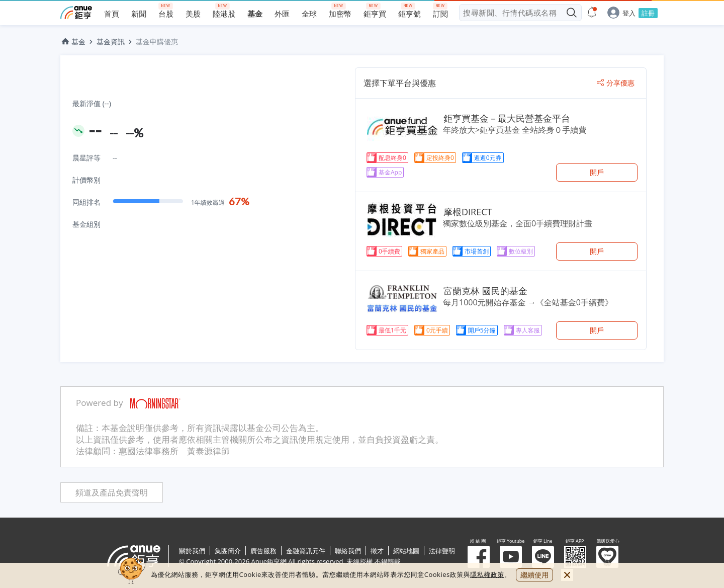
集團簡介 (228, 551)
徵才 (377, 551)
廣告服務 (263, 551)
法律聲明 (442, 551)
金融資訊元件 (306, 551)
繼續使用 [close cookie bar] (534, 575)
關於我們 (192, 551)
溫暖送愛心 (607, 557)
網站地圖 (406, 551)
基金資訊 (111, 41)
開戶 (597, 172)
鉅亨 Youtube (511, 557)
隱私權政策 (487, 574)
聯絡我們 (348, 551)
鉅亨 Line (543, 557)
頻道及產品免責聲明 (112, 493)
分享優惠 (616, 83)
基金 (73, 41)
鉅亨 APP (575, 557)
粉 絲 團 (479, 557)
